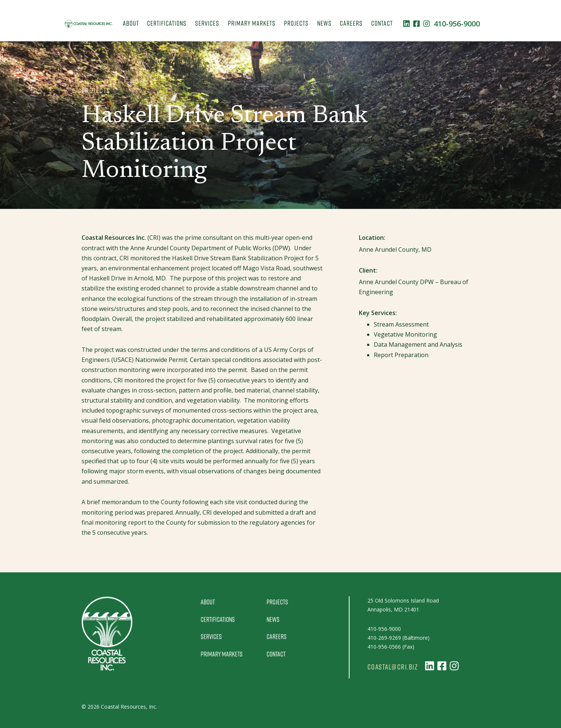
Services (207, 23)
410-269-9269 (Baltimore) (399, 638)
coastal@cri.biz (393, 667)
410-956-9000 (457, 24)
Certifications (167, 23)
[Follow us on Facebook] (417, 24)
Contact (382, 23)
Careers (351, 23)
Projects (296, 23)
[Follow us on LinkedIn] (407, 24)
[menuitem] (131, 24)
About (131, 23)
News (324, 23)
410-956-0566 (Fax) (391, 647)
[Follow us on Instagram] (427, 24)
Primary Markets (252, 23)
